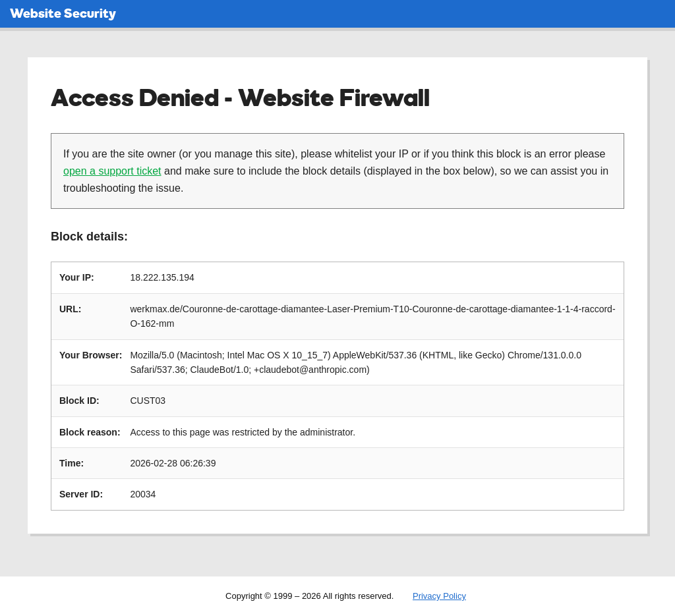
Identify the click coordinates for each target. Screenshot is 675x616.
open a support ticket (112, 171)
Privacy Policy (439, 596)
